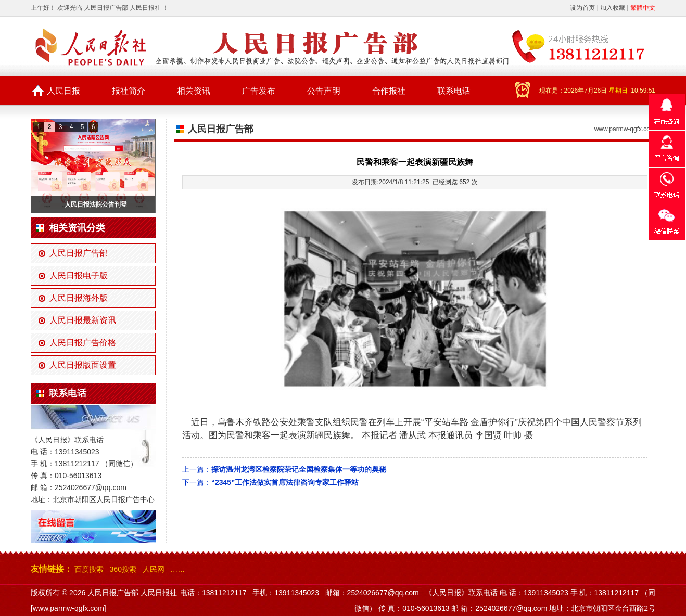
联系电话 (454, 91)
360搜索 (123, 569)
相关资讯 (194, 91)
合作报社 (389, 91)
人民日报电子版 (79, 275)
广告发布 (259, 91)
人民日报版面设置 (83, 365)
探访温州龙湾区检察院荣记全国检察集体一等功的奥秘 (299, 469)
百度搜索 (89, 569)
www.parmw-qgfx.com (625, 129)
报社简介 (129, 91)
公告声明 (324, 91)
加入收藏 (613, 8)
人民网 (154, 569)
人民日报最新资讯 (83, 320)
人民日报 (63, 91)
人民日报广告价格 (83, 343)
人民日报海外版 (79, 298)
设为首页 (582, 8)
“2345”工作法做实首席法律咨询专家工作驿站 (285, 482)
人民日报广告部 (79, 253)
